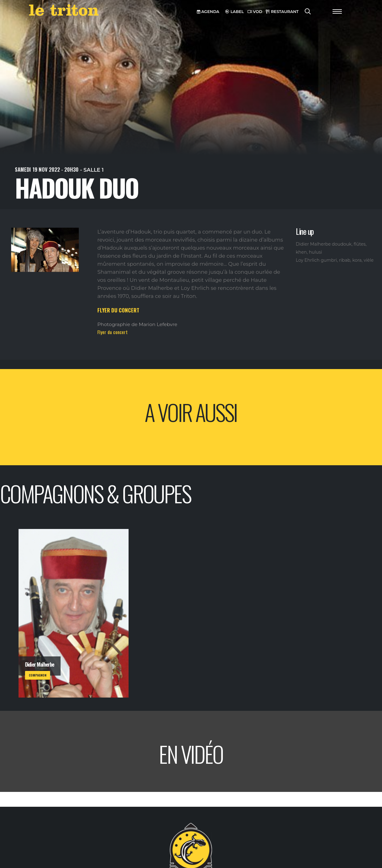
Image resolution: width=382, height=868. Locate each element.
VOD (255, 12)
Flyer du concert (112, 332)
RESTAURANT (282, 12)
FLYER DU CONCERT (118, 310)
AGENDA (208, 12)
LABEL (235, 12)
